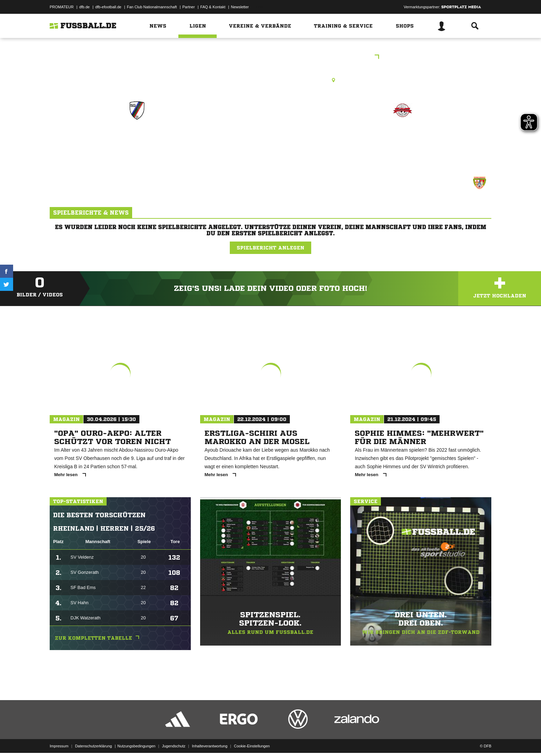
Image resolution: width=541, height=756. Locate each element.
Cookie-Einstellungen (252, 740)
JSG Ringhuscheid (137, 140)
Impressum (59, 740)
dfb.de (84, 7)
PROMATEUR (62, 7)
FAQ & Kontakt (213, 7)
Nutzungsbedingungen (136, 740)
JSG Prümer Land (402, 140)
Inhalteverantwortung (210, 740)
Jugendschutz (174, 740)
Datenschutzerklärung (93, 740)
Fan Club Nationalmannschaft (152, 7)
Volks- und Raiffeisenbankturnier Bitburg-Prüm (271, 57)
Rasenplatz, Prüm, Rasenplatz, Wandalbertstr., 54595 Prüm (271, 80)
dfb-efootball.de (108, 7)
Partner (189, 7)
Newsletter (240, 7)
